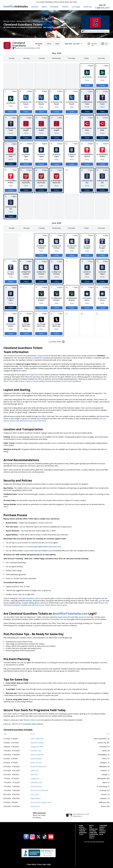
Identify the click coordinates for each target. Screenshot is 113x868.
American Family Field (38, 766)
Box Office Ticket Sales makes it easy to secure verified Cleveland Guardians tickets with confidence (55, 380)
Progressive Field (37, 746)
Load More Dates (57, 341)
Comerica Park (36, 750)
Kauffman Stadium (37, 742)
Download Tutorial (93, 830)
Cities (81, 834)
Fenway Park (35, 806)
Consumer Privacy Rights (103, 827)
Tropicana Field (36, 786)
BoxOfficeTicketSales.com (70, 613)
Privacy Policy (92, 837)
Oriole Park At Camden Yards (41, 802)
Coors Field (34, 794)
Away (57, 44)
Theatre (82, 831)
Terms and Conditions (94, 833)
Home (49, 44)
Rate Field (34, 774)
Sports (82, 827)
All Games (39, 44)
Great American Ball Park (39, 790)
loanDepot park (36, 782)
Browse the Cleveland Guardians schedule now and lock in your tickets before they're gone (56, 603)
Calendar (92, 44)
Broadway (83, 832)
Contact (103, 831)
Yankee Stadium (36, 758)
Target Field (35, 778)
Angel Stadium (36, 798)
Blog (101, 834)
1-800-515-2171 (16, 723)
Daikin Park (34, 770)
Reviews (102, 832)
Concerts (83, 829)
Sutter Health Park (37, 738)
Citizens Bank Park (37, 754)
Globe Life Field (36, 762)
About (92, 825)
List (104, 44)
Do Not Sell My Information (94, 841)
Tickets (87, 85)
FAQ (91, 827)
